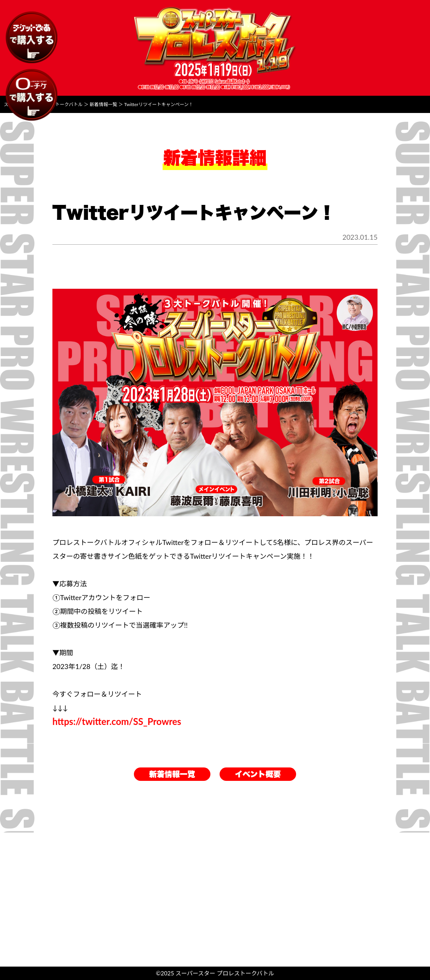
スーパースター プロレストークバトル (225, 973)
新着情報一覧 (172, 774)
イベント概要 (258, 774)
